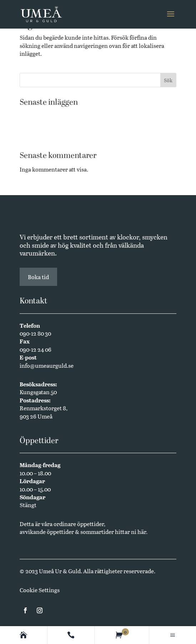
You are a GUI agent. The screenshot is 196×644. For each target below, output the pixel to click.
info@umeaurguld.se (47, 365)
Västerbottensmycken (48, 115)
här (142, 532)
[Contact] (71, 635)
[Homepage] (23, 635)
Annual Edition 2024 (46, 136)
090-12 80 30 (35, 333)
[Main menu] (173, 635)
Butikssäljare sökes (44, 125)
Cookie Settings (40, 590)
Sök (168, 80)
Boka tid (38, 277)
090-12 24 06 (36, 349)
